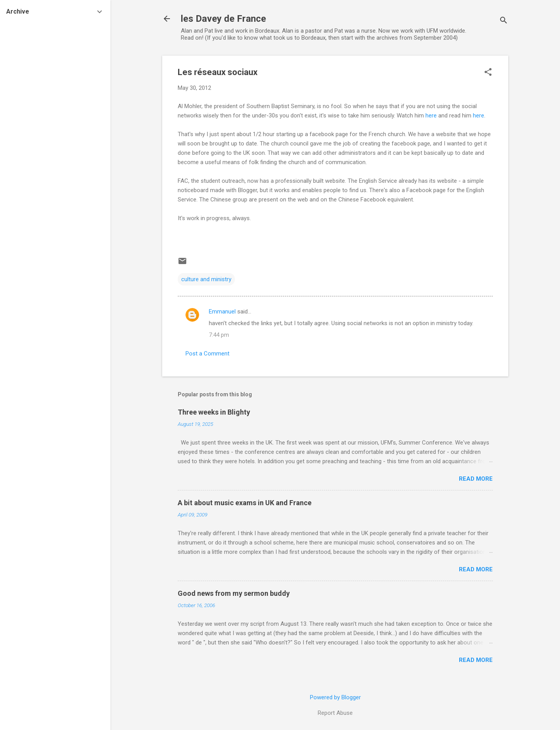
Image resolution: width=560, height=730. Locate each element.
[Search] (504, 21)
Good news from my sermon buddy (234, 593)
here (432, 116)
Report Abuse (335, 713)
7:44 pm (219, 335)
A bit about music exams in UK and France (245, 503)
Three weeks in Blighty (214, 412)
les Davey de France (223, 19)
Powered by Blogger (335, 697)
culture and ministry (206, 279)
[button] (488, 73)
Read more (476, 479)
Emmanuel (222, 312)
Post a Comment (207, 354)
